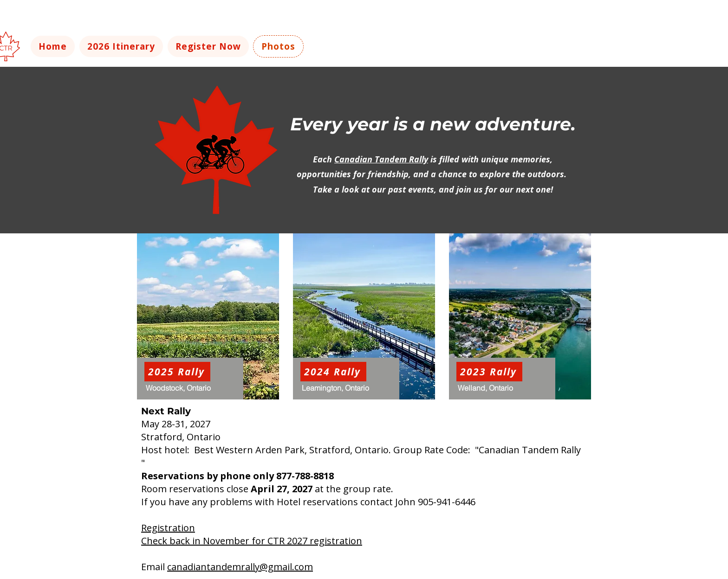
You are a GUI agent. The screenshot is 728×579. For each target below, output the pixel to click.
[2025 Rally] (177, 372)
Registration (168, 528)
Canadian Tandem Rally (381, 159)
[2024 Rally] (333, 372)
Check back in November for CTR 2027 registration (252, 541)
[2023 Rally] (489, 372)
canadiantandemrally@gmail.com (240, 567)
